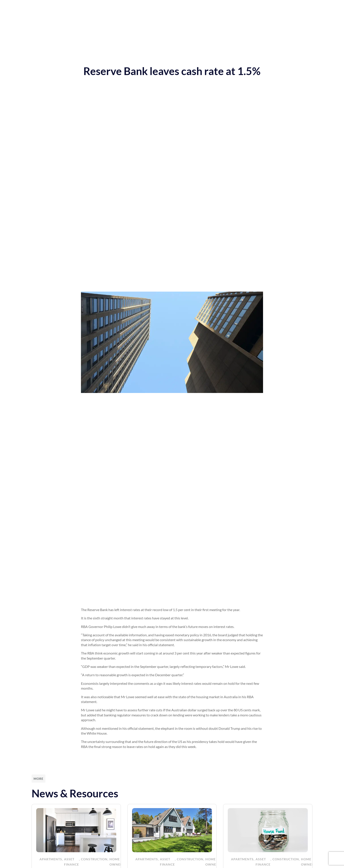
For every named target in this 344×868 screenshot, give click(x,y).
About (182, 7)
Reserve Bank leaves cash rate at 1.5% (172, 71)
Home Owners (117, 862)
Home (94, 7)
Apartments (51, 859)
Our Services (117, 7)
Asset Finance (72, 862)
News (140, 7)
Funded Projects (208, 7)
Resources (161, 7)
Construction (94, 859)
